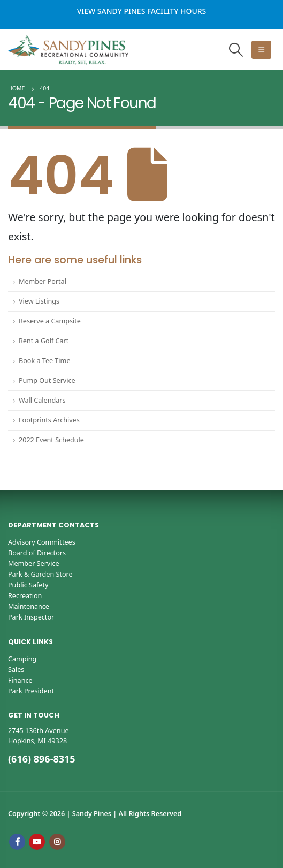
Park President (31, 691)
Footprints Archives (49, 420)
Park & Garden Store (40, 574)
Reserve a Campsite (50, 321)
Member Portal (43, 281)
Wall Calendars (42, 400)
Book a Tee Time (45, 361)
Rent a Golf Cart (44, 341)
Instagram (57, 842)
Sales (16, 670)
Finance (20, 680)
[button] (236, 50)
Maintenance (29, 606)
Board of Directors (37, 553)
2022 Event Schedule (51, 440)
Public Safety (28, 585)
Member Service (34, 564)
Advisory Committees (42, 542)
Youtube (37, 842)
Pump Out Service (47, 380)
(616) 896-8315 (42, 759)
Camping (22, 659)
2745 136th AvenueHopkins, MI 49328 (39, 736)
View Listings (39, 301)
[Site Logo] (68, 50)
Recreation (25, 596)
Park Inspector (31, 617)
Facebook (17, 842)
